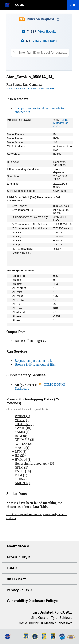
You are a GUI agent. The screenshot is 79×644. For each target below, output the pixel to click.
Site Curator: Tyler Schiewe (52, 618)
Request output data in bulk (33, 361)
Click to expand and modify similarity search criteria (37, 516)
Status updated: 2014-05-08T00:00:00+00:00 (31, 89)
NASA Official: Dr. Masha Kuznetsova (46, 623)
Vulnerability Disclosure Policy (31, 601)
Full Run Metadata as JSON (62, 123)
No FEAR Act (16, 579)
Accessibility (17, 557)
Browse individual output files (35, 364)
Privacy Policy (18, 590)
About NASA (16, 546)
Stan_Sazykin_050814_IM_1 (31, 77)
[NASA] (9, 5)
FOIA (11, 568)
